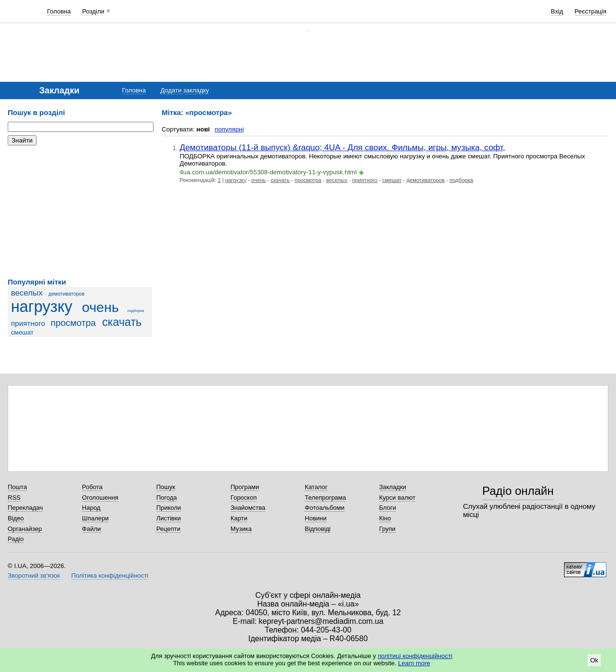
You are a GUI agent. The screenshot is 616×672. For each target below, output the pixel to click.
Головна (59, 11)
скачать (122, 322)
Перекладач (25, 508)
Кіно (385, 518)
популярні (229, 129)
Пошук (166, 487)
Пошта (17, 487)
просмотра (73, 323)
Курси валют (398, 498)
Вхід (557, 11)
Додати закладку (185, 90)
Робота (92, 487)
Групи (387, 529)
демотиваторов (67, 294)
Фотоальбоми (324, 508)
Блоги (388, 508)
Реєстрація (590, 11)
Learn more (414, 663)
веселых (27, 293)
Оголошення (100, 498)
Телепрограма (325, 498)
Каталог (316, 487)
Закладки (393, 487)
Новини (315, 518)
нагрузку (42, 307)
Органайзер (25, 529)
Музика (241, 529)
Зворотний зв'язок (34, 575)
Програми (245, 487)
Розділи (93, 11)
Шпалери (95, 518)
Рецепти (168, 529)
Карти (239, 518)
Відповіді (318, 529)
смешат (22, 332)
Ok (594, 660)
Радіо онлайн (518, 491)
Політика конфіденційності (110, 575)
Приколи (169, 508)
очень (100, 307)
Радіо (16, 539)
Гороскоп (244, 498)
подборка (136, 311)
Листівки (169, 518)
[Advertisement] (80, 212)
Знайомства (248, 508)
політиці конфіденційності (415, 656)
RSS (14, 498)
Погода (167, 498)
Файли (91, 529)
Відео (16, 518)
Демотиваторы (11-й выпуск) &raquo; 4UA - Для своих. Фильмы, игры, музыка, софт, (342, 147)
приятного (28, 323)
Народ (91, 508)
